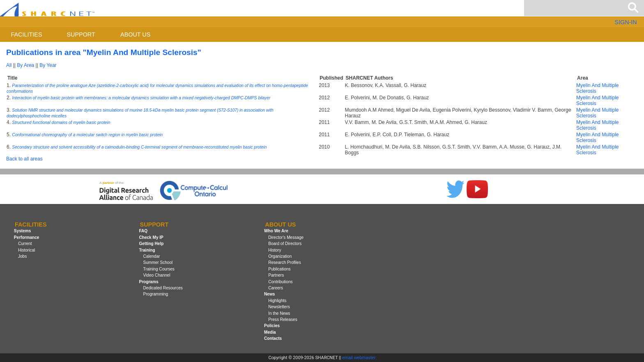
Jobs (22, 256)
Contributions (280, 282)
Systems (22, 231)
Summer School (158, 262)
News (269, 294)
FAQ (143, 231)
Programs (148, 282)
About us (135, 34)
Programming (156, 294)
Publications (279, 269)
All (9, 65)
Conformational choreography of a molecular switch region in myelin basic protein (87, 135)
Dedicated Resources (163, 288)
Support (81, 34)
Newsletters (279, 307)
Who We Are (276, 231)
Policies (272, 326)
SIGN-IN (626, 22)
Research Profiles (285, 262)
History (275, 250)
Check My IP (151, 237)
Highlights (277, 301)
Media (270, 332)
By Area (25, 65)
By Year (48, 65)
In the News (279, 313)
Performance (27, 237)
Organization (280, 256)
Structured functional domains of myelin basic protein (61, 123)
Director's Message (286, 237)
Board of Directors (285, 244)
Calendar (152, 256)
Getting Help (151, 244)
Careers (276, 288)
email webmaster (359, 357)
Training (147, 250)
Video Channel (157, 275)
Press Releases (283, 320)
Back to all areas (24, 159)
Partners (276, 275)
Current (25, 244)
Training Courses (159, 269)
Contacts (273, 338)
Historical (26, 250)
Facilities (27, 34)
